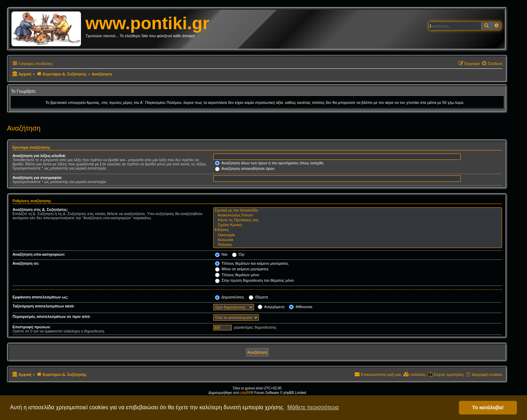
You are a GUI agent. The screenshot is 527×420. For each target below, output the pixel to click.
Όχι (238, 254)
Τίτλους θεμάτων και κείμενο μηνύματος (252, 263)
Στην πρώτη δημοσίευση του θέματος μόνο (254, 280)
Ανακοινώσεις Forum (358, 215)
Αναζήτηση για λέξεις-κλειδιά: (39, 156)
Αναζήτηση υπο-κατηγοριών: (39, 254)
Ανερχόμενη (271, 307)
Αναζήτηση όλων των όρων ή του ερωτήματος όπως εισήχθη (269, 163)
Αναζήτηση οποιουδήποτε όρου (245, 168)
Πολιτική (358, 245)
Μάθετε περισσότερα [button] (313, 407)
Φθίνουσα (301, 307)
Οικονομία (358, 235)
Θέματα (258, 297)
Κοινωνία (358, 240)
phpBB (246, 393)
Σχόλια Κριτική (358, 225)
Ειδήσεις (358, 230)
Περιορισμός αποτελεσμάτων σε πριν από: (52, 316)
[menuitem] (492, 64)
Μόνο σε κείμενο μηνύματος (242, 269)
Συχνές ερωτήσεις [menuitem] (449, 374)
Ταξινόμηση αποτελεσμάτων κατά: (44, 306)
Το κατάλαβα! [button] (488, 407)
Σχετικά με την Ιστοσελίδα (358, 211)
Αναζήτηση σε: (26, 263)
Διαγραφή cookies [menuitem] (487, 374)
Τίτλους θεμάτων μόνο (237, 275)
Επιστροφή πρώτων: (32, 327)
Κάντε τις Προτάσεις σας (358, 220)
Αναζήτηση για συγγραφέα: (37, 178)
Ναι (221, 254)
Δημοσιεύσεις (230, 297)
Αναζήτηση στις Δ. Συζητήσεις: (40, 209)
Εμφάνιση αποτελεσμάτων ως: (40, 297)
